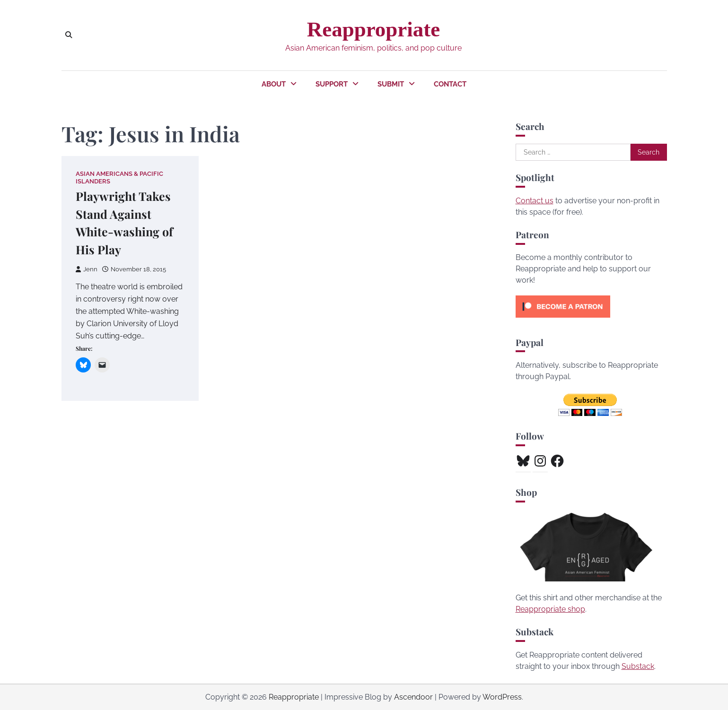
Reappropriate (373, 29)
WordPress (502, 697)
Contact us (535, 201)
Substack (638, 666)
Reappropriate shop (550, 609)
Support (332, 84)
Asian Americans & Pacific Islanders (119, 177)
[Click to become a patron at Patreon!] (563, 320)
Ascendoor (413, 697)
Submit (391, 84)
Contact (450, 84)
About (274, 84)
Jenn (87, 269)
